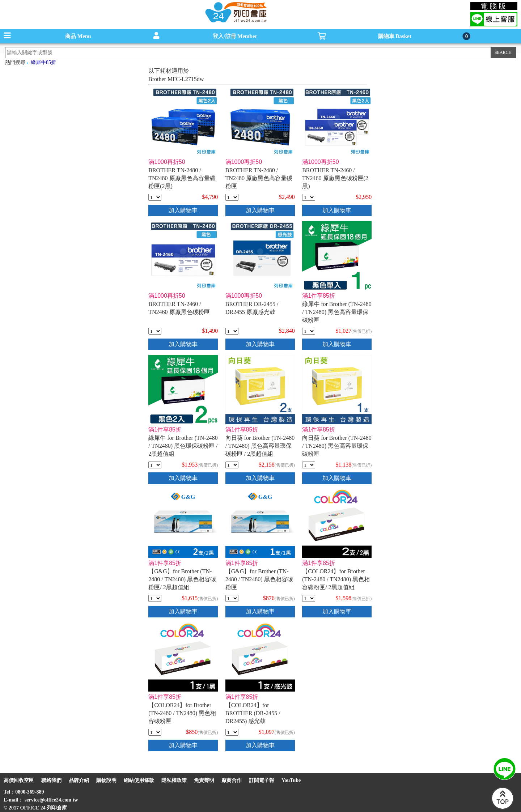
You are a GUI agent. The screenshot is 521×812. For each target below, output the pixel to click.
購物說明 (106, 780)
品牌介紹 (79, 780)
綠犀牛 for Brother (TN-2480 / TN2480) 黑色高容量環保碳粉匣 (337, 312)
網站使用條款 (139, 780)
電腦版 (494, 6)
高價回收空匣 (19, 780)
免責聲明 (204, 780)
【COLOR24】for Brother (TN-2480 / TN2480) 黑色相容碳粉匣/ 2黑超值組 (336, 579)
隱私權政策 (174, 780)
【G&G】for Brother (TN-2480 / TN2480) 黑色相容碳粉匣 (259, 579)
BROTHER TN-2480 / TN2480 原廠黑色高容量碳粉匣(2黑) (182, 178)
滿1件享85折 (319, 296)
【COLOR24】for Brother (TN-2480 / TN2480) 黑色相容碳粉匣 (182, 713)
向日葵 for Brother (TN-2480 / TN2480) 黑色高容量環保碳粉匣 (337, 446)
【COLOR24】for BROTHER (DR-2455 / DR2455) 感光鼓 (253, 713)
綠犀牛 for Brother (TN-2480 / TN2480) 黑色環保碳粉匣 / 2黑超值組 (183, 446)
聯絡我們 (51, 780)
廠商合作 (232, 780)
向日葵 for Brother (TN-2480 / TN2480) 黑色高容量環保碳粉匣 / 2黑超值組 (260, 446)
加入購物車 (183, 210)
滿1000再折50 (167, 162)
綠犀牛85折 (43, 62)
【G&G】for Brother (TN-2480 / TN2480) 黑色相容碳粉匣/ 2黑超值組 (182, 579)
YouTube (291, 780)
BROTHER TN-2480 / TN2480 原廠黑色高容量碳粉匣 (259, 178)
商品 (78, 36)
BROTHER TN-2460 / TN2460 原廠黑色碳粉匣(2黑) (335, 178)
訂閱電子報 (262, 780)
